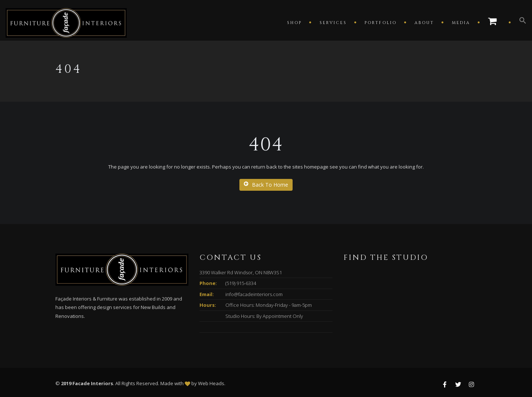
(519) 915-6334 (241, 283)
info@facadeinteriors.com (254, 294)
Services (333, 23)
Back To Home (266, 185)
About (424, 23)
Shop (294, 23)
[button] (519, 22)
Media (461, 23)
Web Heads (211, 383)
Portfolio (381, 23)
